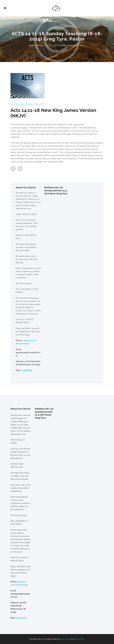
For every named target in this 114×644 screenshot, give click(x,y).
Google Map (26, 370)
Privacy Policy (80, 639)
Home (31, 45)
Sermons (40, 45)
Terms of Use (65, 639)
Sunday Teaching (26, 104)
